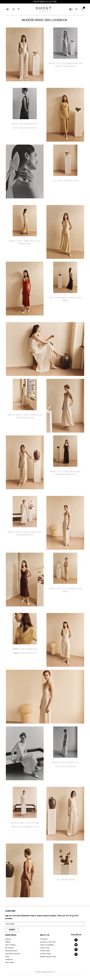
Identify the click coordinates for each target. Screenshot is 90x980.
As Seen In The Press (48, 942)
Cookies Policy (45, 954)
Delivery (8, 939)
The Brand (44, 939)
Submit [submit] (12, 930)
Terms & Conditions (47, 945)
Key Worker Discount (13, 954)
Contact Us (9, 960)
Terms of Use (45, 948)
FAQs (7, 957)
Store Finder (10, 963)
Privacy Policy (45, 951)
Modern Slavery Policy (48, 957)
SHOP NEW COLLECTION (45, 2)
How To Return (10, 945)
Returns (8, 942)
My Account (9, 948)
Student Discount (11, 951)
